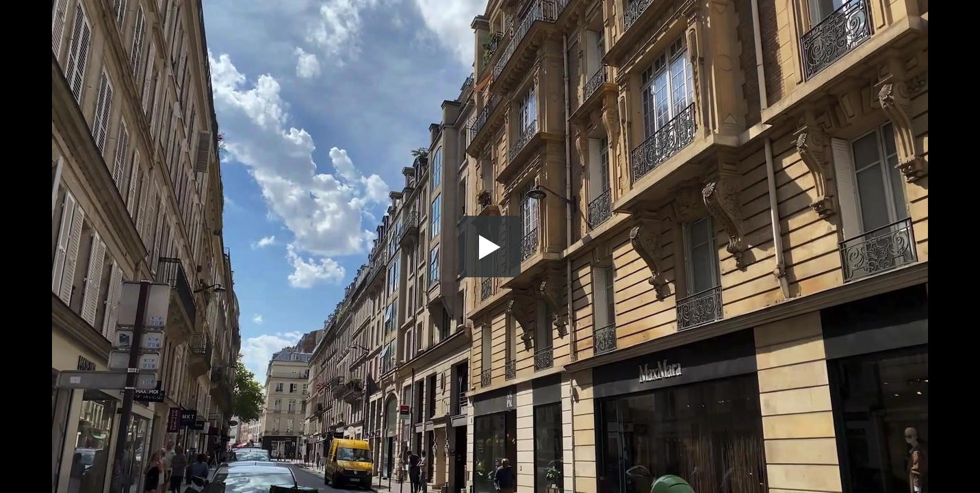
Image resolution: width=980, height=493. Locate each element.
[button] (490, 246)
